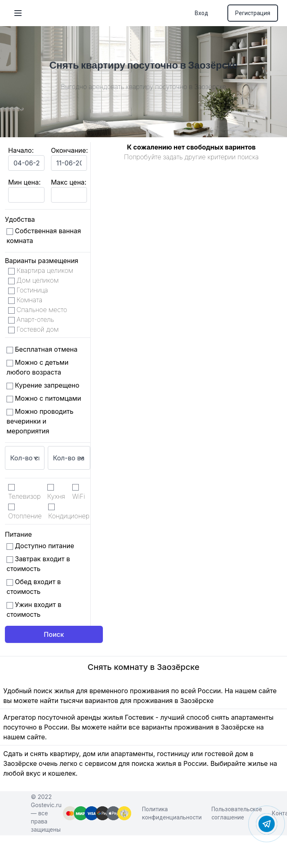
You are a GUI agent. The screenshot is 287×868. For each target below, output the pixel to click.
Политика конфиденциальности (172, 813)
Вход (201, 13)
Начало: (21, 150)
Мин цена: (24, 182)
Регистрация (253, 13)
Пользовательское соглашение (237, 813)
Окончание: (70, 150)
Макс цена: (69, 182)
